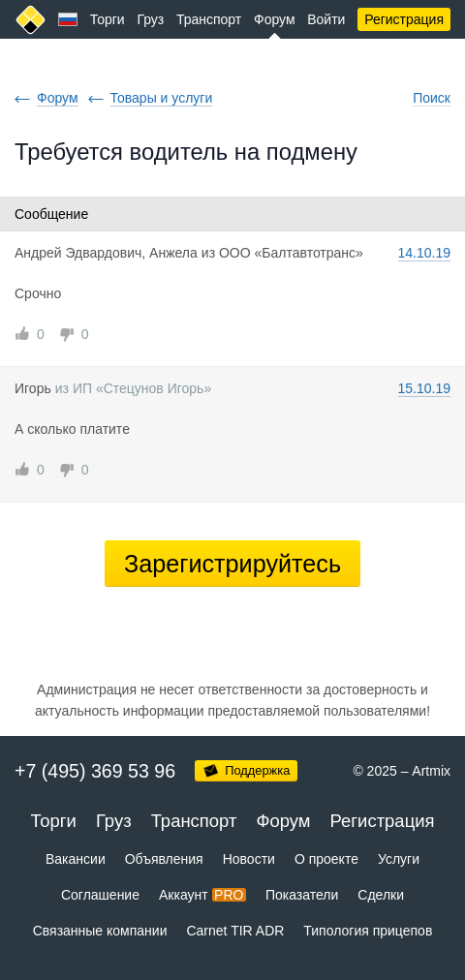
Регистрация (404, 19)
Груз (150, 19)
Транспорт (209, 19)
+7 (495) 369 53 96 (95, 771)
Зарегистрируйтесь (232, 564)
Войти (326, 19)
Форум (275, 19)
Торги (108, 19)
